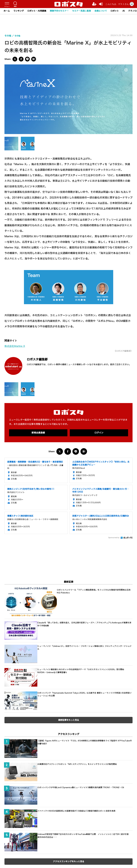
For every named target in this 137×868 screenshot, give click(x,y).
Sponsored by (114, 538)
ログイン (99, 433)
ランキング (19, 11)
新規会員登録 (38, 433)
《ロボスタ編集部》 (122, 351)
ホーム (7, 11)
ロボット (115, 11)
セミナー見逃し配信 (82, 11)
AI (124, 11)
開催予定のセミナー (59, 11)
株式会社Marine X (15, 346)
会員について (101, 11)
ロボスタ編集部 (42, 359)
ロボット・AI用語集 (37, 11)
